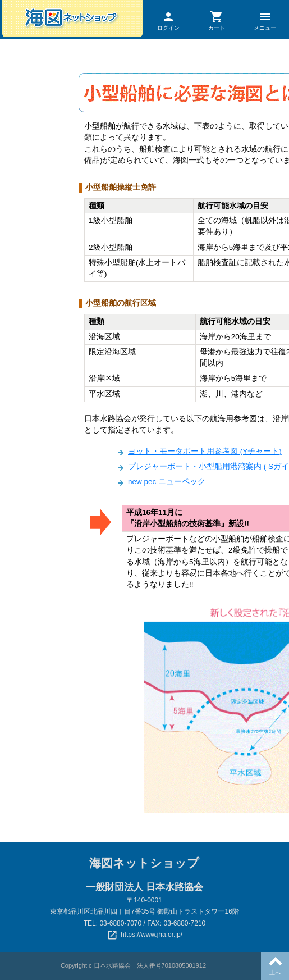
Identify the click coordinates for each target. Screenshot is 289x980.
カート (217, 20)
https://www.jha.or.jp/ (152, 935)
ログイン (169, 20)
